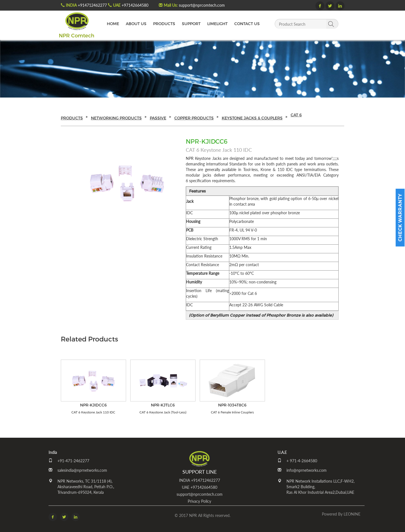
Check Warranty (400, 217)
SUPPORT (191, 24)
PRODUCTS (164, 24)
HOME (113, 24)
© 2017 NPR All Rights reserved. (202, 515)
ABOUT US (136, 24)
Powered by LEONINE (341, 514)
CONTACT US (247, 24)
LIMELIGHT (217, 24)
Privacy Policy (199, 501)
